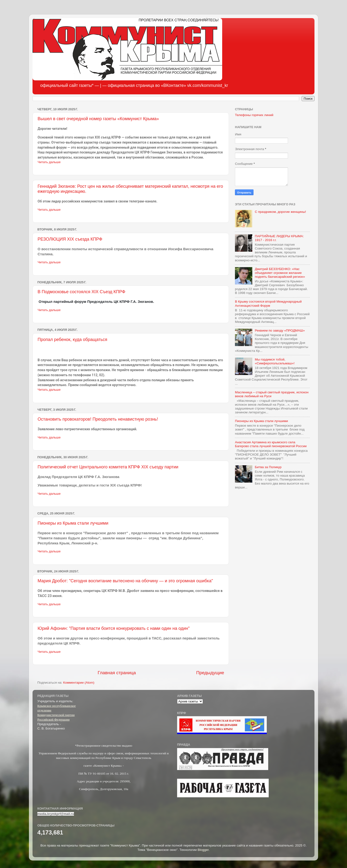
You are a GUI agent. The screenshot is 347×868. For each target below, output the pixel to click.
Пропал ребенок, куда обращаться (72, 340)
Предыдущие (210, 673)
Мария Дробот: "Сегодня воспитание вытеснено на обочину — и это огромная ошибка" (125, 581)
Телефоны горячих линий (254, 115)
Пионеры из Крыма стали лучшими (73, 523)
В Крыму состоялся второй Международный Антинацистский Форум (268, 303)
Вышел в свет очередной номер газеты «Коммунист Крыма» (98, 119)
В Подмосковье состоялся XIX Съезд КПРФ (81, 292)
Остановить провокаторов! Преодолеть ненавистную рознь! (98, 419)
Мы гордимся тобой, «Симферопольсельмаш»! (275, 361)
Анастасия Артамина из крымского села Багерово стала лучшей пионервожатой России (271, 444)
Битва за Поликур (268, 467)
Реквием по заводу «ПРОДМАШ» (280, 330)
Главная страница (117, 673)
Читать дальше (49, 162)
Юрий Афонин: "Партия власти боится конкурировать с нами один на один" (114, 628)
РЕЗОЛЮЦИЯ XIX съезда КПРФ (70, 239)
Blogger (203, 850)
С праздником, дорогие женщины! (280, 212)
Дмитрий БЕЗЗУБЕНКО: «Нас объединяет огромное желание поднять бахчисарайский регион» (280, 273)
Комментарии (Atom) (79, 683)
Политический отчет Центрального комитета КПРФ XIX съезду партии (108, 467)
